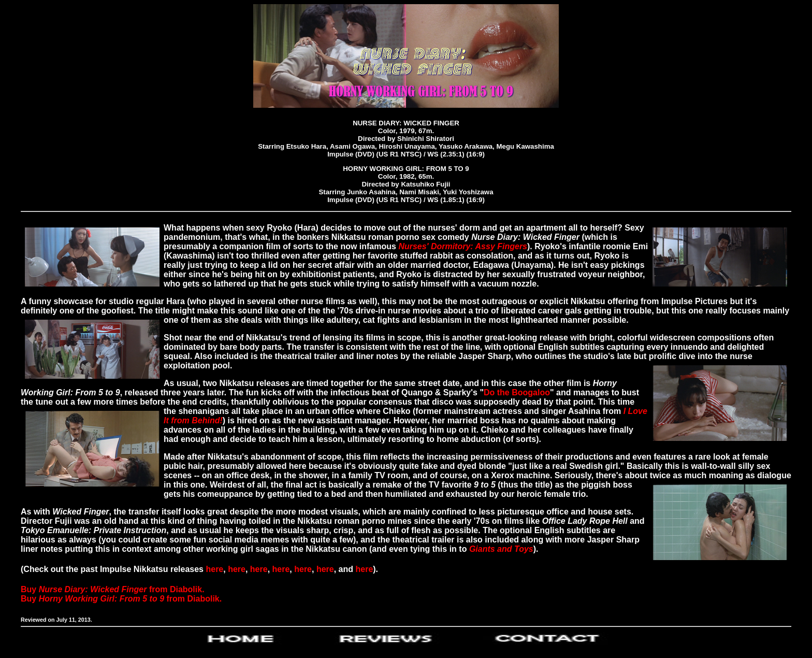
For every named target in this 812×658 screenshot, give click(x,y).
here (214, 569)
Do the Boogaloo (517, 392)
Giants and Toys (501, 549)
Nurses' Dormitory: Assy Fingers (463, 246)
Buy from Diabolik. (113, 589)
